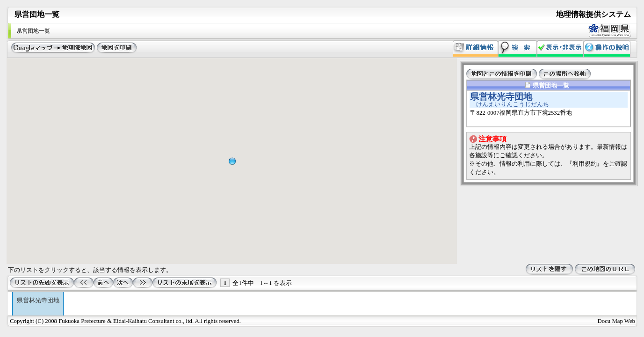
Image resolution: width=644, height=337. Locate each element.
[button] (232, 161)
